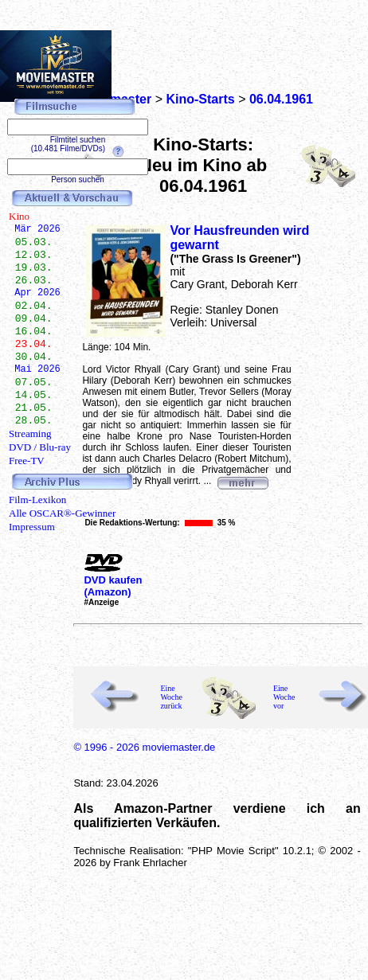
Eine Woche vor (284, 697)
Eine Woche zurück (171, 697)
